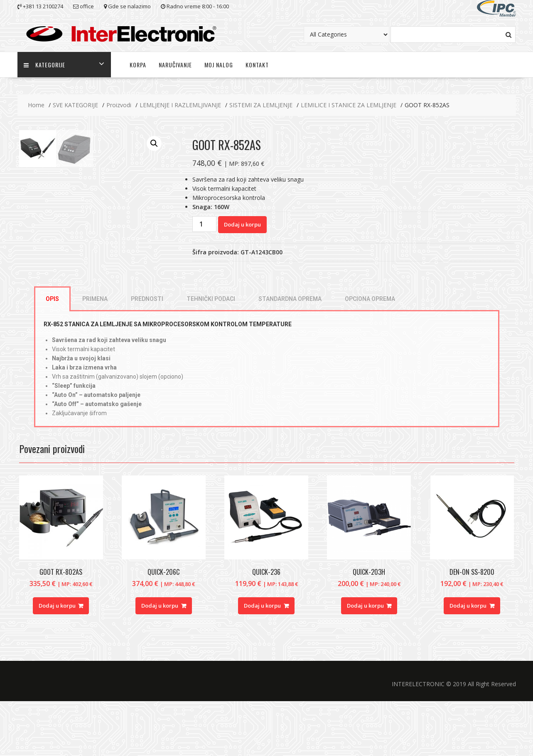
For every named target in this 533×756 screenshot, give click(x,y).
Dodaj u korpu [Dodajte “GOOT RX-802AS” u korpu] (57, 660)
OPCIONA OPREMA (370, 354)
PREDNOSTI (147, 354)
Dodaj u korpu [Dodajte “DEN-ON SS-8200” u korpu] (468, 660)
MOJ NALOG (219, 65)
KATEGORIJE (44, 65)
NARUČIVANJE (175, 65)
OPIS (52, 354)
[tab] (52, 354)
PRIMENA (95, 354)
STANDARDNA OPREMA (290, 354)
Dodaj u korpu (242, 224)
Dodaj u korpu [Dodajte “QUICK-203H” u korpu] (365, 660)
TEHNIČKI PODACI (211, 354)
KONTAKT (257, 65)
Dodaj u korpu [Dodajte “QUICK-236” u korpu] (262, 660)
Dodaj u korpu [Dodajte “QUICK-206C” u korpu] (160, 660)
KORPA (138, 65)
